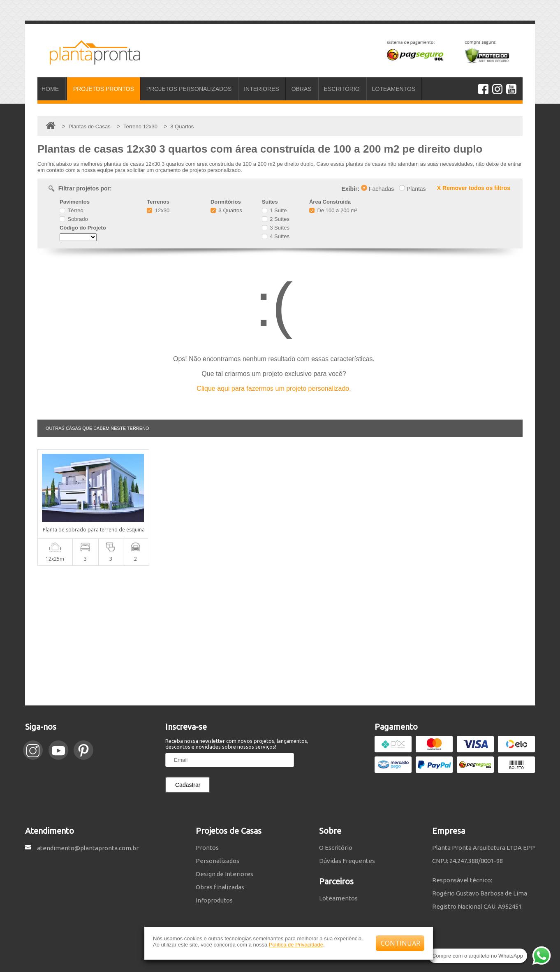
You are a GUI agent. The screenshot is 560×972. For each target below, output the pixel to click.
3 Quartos (226, 210)
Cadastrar (188, 785)
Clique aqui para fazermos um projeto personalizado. (274, 389)
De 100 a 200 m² (333, 210)
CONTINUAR (400, 943)
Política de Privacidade (296, 945)
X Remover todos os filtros (474, 188)
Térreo (72, 210)
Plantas (412, 189)
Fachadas (377, 189)
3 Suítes (276, 228)
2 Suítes (276, 219)
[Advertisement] (280, 636)
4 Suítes (276, 236)
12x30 (158, 210)
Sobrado (74, 219)
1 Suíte (274, 210)
